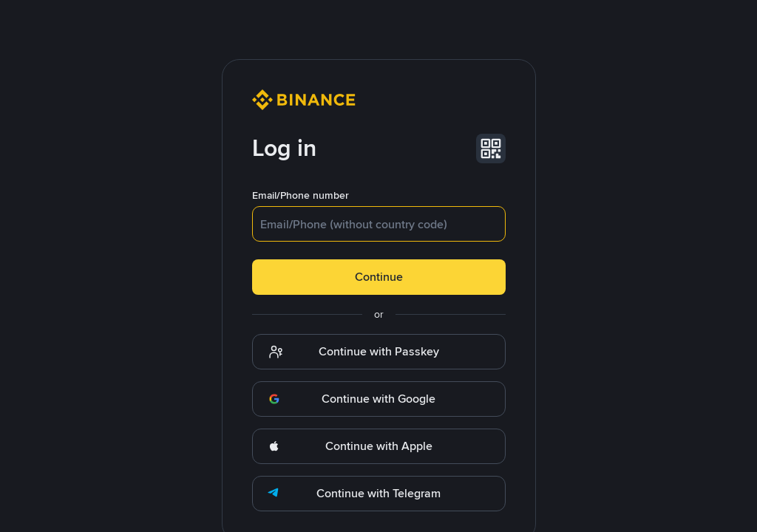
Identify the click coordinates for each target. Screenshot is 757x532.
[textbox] (379, 224)
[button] (491, 149)
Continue (379, 277)
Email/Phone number (301, 195)
